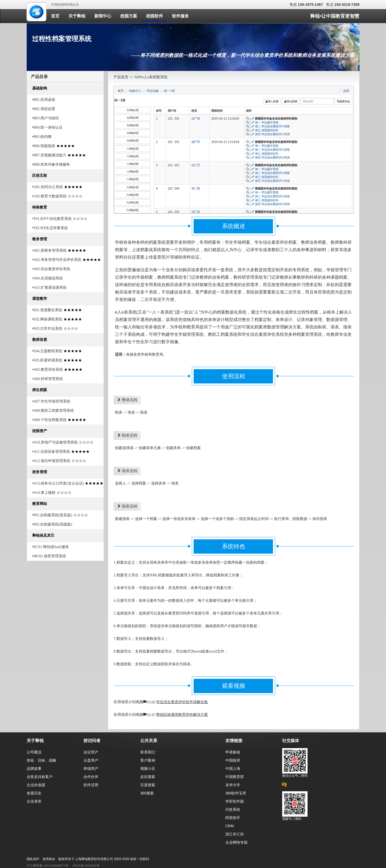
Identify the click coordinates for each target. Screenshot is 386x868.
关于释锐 (77, 16)
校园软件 (155, 16)
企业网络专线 (236, 842)
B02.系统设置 (44, 109)
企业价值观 (36, 785)
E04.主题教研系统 (48, 351)
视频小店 (148, 768)
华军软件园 (235, 801)
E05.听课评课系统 (48, 360)
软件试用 (91, 785)
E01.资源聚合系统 (48, 310)
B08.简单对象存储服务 (52, 164)
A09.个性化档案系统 (50, 420)
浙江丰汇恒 (235, 834)
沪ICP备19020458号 (86, 866)
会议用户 (91, 752)
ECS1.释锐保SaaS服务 (51, 547)
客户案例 (148, 760)
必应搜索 (148, 777)
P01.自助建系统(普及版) (53, 515)
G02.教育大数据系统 (50, 196)
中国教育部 (235, 777)
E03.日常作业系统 (48, 329)
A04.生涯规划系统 (48, 278)
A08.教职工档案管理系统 (54, 411)
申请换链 (233, 752)
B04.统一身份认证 (48, 127)
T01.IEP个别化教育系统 (52, 219)
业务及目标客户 (40, 777)
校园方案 (129, 16)
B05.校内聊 (42, 137)
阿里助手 (233, 818)
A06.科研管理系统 (48, 379)
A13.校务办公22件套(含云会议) (59, 483)
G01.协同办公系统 (48, 187)
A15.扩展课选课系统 (50, 288)
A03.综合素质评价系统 (52, 269)
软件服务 (180, 16)
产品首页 (121, 77)
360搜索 (147, 793)
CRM (230, 826)
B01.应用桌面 (44, 100)
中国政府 (233, 760)
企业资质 (34, 801)
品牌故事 (34, 768)
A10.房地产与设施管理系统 (55, 442)
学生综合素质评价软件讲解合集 (182, 702)
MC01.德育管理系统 (50, 556)
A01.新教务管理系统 (50, 250)
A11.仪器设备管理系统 (52, 452)
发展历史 (34, 793)
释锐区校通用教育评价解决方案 (182, 715)
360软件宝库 (236, 793)
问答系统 (233, 810)
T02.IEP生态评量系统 (51, 228)
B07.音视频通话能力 (50, 155)
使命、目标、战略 (41, 760)
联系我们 (148, 752)
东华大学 (233, 785)
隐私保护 (33, 859)
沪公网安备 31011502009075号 (48, 866)
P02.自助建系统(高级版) (53, 524)
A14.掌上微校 (44, 493)
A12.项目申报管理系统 (52, 461)
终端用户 (91, 768)
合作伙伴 (91, 777)
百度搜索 (148, 785)
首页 (55, 16)
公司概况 (34, 752)
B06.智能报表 (44, 146)
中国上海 (233, 768)
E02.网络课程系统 (48, 319)
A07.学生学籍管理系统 (52, 401)
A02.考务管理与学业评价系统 (57, 260)
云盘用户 (91, 760)
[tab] (65, 76)
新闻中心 (103, 16)
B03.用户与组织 (46, 118)
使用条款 (49, 859)
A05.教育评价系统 (48, 370)
